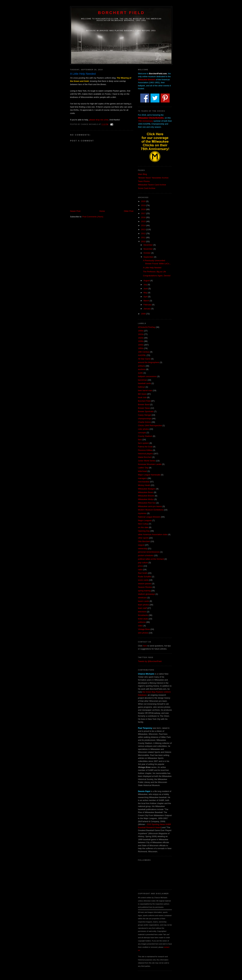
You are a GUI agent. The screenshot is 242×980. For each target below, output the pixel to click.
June (146, 289)
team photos (144, 605)
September (149, 257)
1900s (141, 331)
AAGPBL (142, 355)
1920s (141, 338)
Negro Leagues (145, 520)
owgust (141, 545)
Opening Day (144, 531)
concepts (142, 433)
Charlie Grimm (144, 422)
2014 (144, 225)
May (146, 293)
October (147, 253)
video (140, 626)
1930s (141, 341)
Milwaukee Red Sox (147, 503)
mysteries (142, 513)
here (145, 646)
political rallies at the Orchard (151, 559)
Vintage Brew (144, 629)
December (148, 245)
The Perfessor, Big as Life (154, 272)
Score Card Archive (147, 188)
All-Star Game (144, 359)
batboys (142, 387)
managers (142, 478)
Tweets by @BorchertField (150, 661)
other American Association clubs (153, 534)
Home (102, 211)
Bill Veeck (142, 394)
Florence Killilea (145, 450)
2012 (144, 233)
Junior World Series (147, 461)
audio (140, 373)
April (146, 297)
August (147, 281)
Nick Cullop (143, 524)
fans (140, 440)
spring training (144, 591)
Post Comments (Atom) (93, 217)
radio (140, 569)
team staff (142, 608)
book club (142, 397)
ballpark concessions (147, 376)
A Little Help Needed (152, 268)
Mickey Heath (144, 485)
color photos (143, 429)
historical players (145, 454)
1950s (141, 348)
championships (145, 419)
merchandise (144, 482)
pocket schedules (146, 555)
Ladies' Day (143, 468)
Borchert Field (121, 13)
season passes (145, 584)
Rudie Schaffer (145, 577)
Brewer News (144, 408)
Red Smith (143, 573)
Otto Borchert (144, 541)
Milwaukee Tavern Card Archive (152, 185)
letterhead (142, 471)
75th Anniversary (145, 121)
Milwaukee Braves (146, 496)
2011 (144, 237)
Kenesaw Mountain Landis (150, 464)
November (148, 249)
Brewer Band (144, 404)
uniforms (142, 622)
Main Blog (142, 174)
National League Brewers (149, 517)
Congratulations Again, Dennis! (157, 276)
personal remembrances (149, 552)
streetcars (142, 598)
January (147, 309)
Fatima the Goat (145, 447)
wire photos (143, 633)
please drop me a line (99, 120)
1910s (141, 334)
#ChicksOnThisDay (147, 327)
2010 (144, 241)
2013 (144, 229)
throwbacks (143, 615)
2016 (144, 217)
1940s (141, 345)
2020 (144, 201)
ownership (143, 549)
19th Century (144, 352)
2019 (144, 205)
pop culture (143, 563)
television (142, 612)
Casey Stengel (145, 415)
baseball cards (144, 383)
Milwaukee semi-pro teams (150, 506)
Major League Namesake (149, 475)
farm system (143, 443)
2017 (144, 213)
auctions (142, 369)
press (140, 566)
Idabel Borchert (145, 457)
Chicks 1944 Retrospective (150, 425)
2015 (144, 221)
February (148, 305)
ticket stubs (143, 619)
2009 (144, 314)
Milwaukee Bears (146, 492)
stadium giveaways (146, 594)
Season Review (145, 587)
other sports (143, 538)
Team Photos (144, 181)
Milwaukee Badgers (147, 489)
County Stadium (145, 436)
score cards (143, 580)
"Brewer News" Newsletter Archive (153, 178)
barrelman (143, 380)
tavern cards (144, 601)
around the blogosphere (149, 362)
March (147, 301)
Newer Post (75, 211)
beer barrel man (145, 390)
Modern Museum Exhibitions (151, 510)
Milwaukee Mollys (146, 499)
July (146, 285)
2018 (144, 209)
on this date (143, 527)
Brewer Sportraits (146, 411)
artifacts (142, 366)
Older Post (129, 211)
